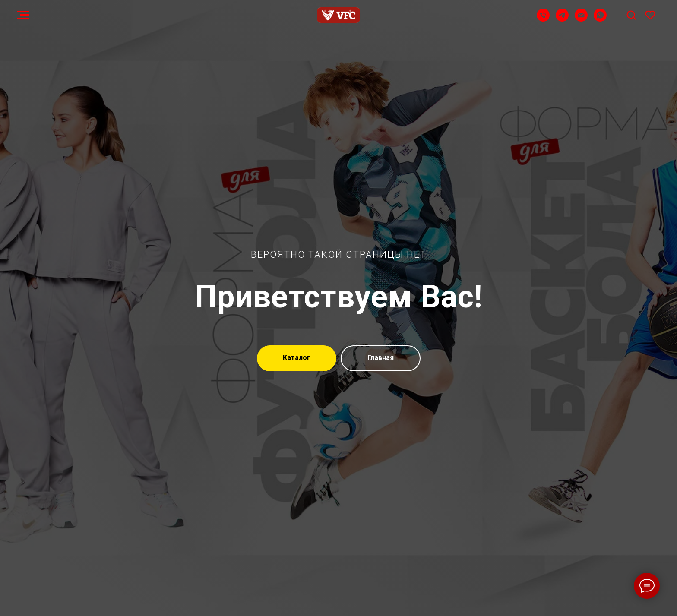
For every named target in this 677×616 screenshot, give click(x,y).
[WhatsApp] (600, 19)
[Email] (581, 19)
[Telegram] (562, 19)
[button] (631, 15)
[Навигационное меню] (23, 15)
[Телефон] (543, 19)
